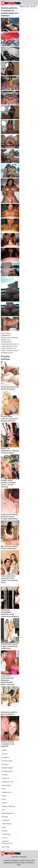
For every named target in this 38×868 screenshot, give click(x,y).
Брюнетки (5, 764)
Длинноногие (6, 785)
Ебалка (4, 750)
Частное (5, 838)
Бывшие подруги (7, 768)
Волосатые (6, 778)
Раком (4, 827)
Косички (5, 803)
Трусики (5, 831)
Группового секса (8, 782)
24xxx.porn (15, 857)
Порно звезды (7, 824)
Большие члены (7, 761)
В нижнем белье (7, 771)
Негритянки (6, 820)
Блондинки (6, 757)
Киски (4, 799)
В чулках (5, 775)
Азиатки (5, 754)
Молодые (5, 817)
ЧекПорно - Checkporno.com (7, 842)
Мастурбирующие (8, 813)
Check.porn (23, 857)
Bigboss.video (25, 7)
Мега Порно (6, 847)
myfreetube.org (16, 861)
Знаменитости (7, 792)
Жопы (4, 789)
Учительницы (6, 834)
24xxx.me (33, 7)
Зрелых (4, 796)
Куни (3, 810)
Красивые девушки (8, 806)
